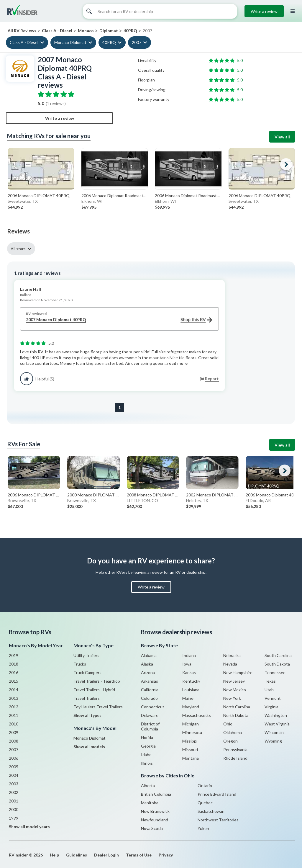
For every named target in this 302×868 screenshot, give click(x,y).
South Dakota (277, 664)
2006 (14, 758)
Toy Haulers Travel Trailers (98, 707)
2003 (14, 784)
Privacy (166, 855)
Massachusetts (197, 715)
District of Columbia (150, 726)
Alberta (148, 786)
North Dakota (236, 715)
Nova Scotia (152, 828)
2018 (14, 664)
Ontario (205, 786)
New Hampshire (238, 672)
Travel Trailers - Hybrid (94, 690)
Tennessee (275, 672)
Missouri (190, 750)
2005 (14, 767)
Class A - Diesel (24, 42)
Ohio (228, 724)
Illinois (147, 763)
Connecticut (153, 707)
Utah (269, 690)
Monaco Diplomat (70, 42)
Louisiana (191, 690)
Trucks (80, 664)
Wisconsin (274, 732)
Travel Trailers (87, 698)
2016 (14, 672)
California (150, 690)
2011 (14, 715)
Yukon (203, 828)
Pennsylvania (235, 750)
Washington (276, 715)
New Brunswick (155, 811)
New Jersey (234, 681)
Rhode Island (235, 758)
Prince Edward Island (217, 794)
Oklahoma (233, 732)
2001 (14, 801)
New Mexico (235, 690)
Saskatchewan (211, 811)
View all (282, 137)
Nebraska (232, 655)
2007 (137, 42)
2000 (14, 809)
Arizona (148, 672)
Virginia (271, 707)
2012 (14, 707)
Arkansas (150, 681)
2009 (14, 732)
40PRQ (109, 42)
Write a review (264, 11)
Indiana (189, 655)
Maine (188, 698)
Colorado (149, 698)
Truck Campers (87, 672)
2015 (14, 681)
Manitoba (150, 803)
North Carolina (237, 707)
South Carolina (278, 655)
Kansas (189, 672)
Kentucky (191, 681)
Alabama (149, 655)
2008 (14, 741)
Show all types (87, 715)
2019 (14, 655)
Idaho (146, 755)
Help (54, 855)
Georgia (148, 746)
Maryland (191, 707)
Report (212, 379)
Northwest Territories (218, 820)
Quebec (205, 803)
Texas (270, 681)
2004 (14, 775)
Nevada (230, 664)
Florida (147, 737)
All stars (18, 249)
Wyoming (273, 741)
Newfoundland (155, 820)
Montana (191, 758)
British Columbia (156, 794)
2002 (14, 792)
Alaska (147, 664)
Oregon (230, 741)
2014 (14, 690)
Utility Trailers (86, 655)
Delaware (150, 715)
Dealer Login (106, 855)
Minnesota (192, 732)
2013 (14, 698)
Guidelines (77, 855)
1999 (14, 818)
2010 (14, 724)
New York (232, 698)
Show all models (89, 747)
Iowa (187, 664)
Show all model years (29, 827)
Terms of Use (139, 855)
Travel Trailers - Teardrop (97, 681)
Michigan (191, 724)
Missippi (190, 741)
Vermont (273, 698)
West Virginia (277, 724)
